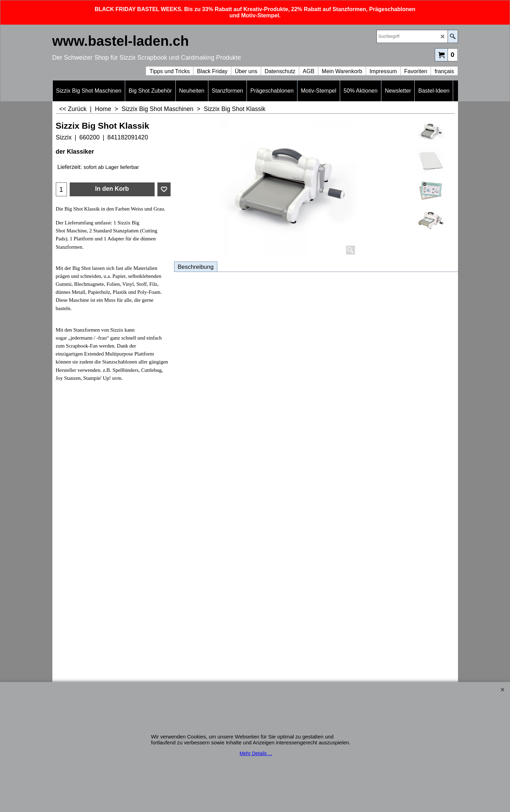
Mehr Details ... (256, 753)
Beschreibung (196, 267)
